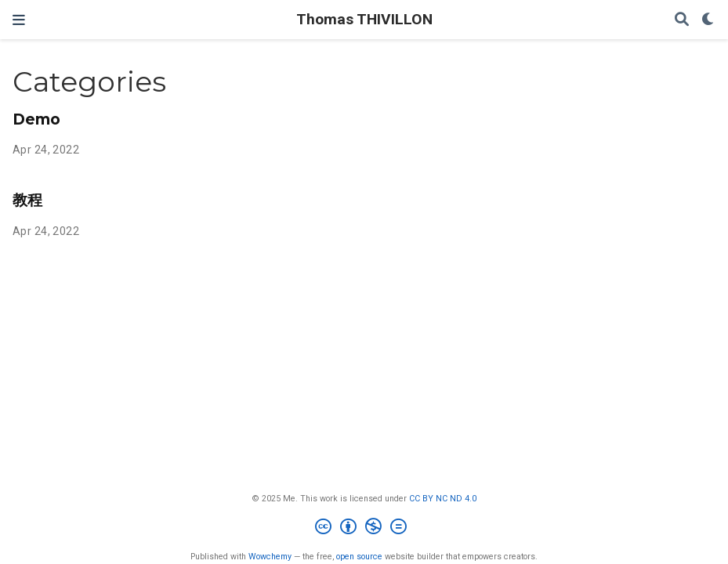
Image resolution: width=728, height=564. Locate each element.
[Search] (682, 20)
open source (359, 557)
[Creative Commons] (364, 528)
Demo (36, 119)
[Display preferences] (708, 20)
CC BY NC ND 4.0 (443, 499)
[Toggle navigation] (19, 20)
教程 (27, 200)
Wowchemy (270, 557)
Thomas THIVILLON (364, 19)
